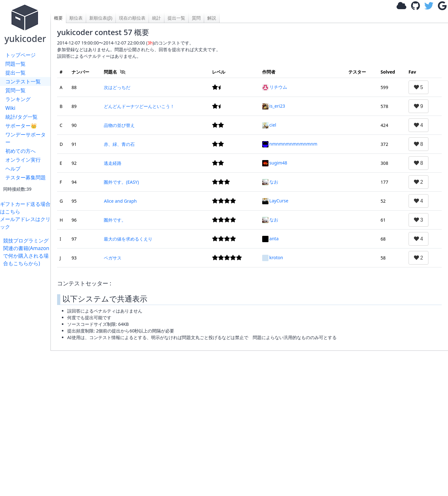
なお (270, 182)
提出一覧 (15, 73)
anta (270, 239)
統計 (156, 18)
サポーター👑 (21, 126)
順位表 (76, 18)
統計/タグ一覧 (21, 117)
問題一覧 (15, 64)
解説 (212, 18)
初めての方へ (21, 151)
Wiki (10, 108)
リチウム (275, 87)
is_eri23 (274, 106)
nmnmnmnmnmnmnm (290, 144)
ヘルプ (13, 169)
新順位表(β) (101, 18)
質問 (196, 18)
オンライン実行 (23, 160)
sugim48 (275, 163)
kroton (273, 257)
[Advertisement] (27, 362)
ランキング (18, 99)
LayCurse (275, 201)
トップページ (21, 55)
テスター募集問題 (26, 177)
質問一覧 (15, 90)
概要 (58, 18)
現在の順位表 (132, 18)
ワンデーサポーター (26, 138)
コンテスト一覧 (23, 81)
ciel (269, 125)
